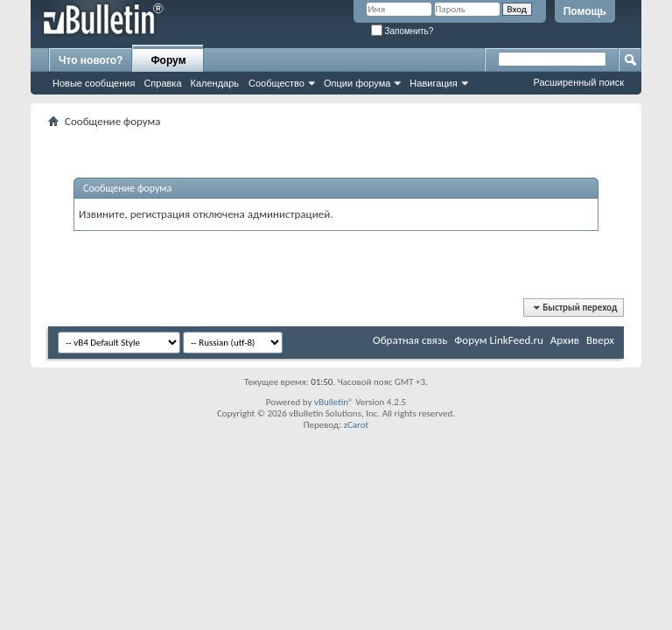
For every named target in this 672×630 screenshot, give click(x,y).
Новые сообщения (94, 83)
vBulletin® (334, 402)
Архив (565, 340)
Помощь (585, 11)
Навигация (433, 83)
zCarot (357, 425)
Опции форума (357, 83)
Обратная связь (410, 340)
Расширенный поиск (578, 82)
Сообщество (276, 83)
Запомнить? (402, 31)
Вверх (600, 340)
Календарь (215, 83)
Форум (168, 60)
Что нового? (91, 60)
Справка (162, 83)
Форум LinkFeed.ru (499, 340)
